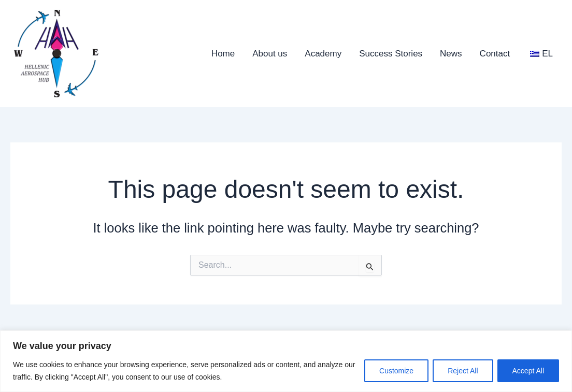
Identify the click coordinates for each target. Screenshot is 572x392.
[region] (286, 361)
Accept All (528, 371)
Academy (323, 54)
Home (223, 54)
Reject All (463, 371)
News (451, 54)
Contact (495, 54)
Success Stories (391, 54)
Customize (396, 371)
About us (270, 54)
